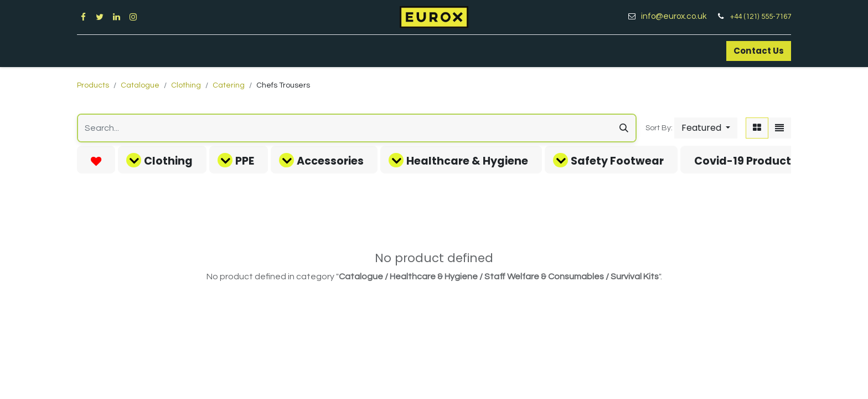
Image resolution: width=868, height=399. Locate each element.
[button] (706, 128)
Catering (229, 85)
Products (93, 85)
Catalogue (140, 85)
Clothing (186, 85)
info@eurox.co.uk (678, 16)
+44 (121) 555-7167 (761, 17)
